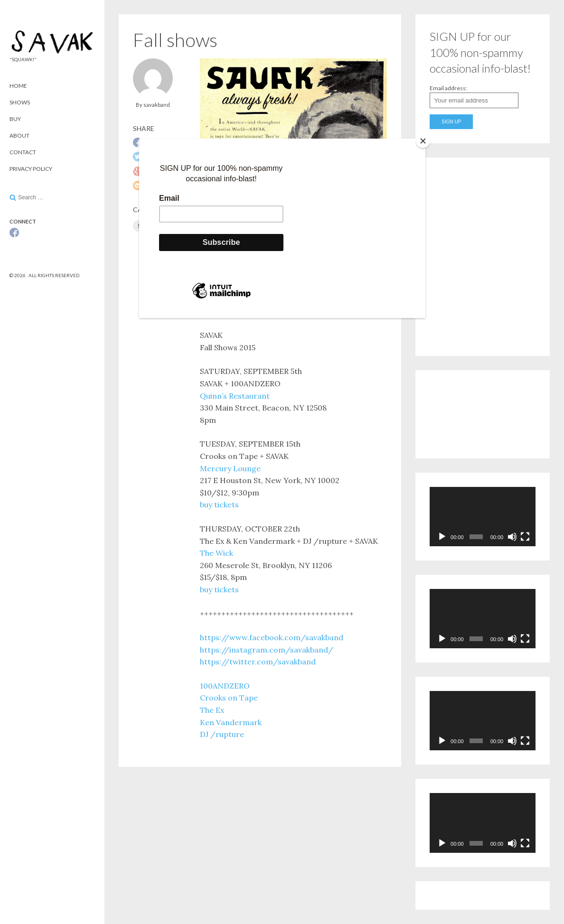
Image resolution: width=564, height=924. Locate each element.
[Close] (423, 141)
